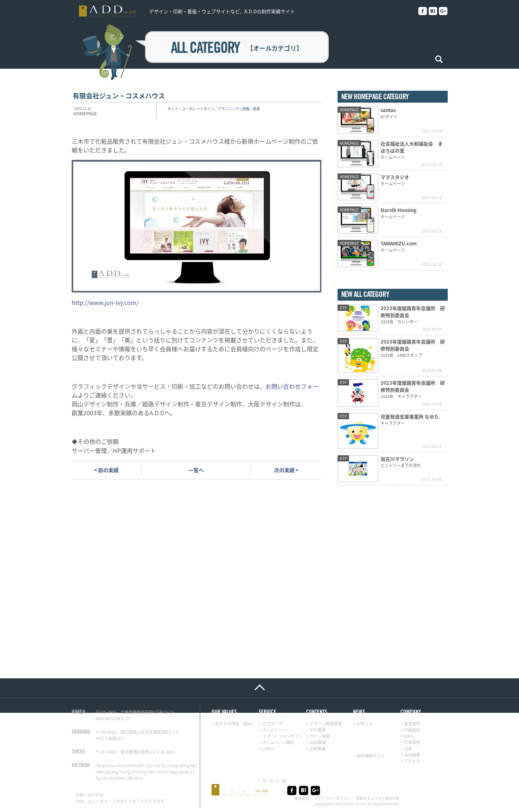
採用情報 (302, 798)
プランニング (228, 109)
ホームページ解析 (278, 742)
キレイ (173, 109)
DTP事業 (318, 730)
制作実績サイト (371, 756)
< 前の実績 (106, 470)
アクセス (412, 761)
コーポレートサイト (198, 109)
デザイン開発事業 (326, 724)
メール (110, 801)
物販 (246, 109)
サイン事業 (320, 736)
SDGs (409, 736)
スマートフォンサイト (282, 736)
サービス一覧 (274, 781)
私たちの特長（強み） (235, 724)
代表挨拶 (412, 742)
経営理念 (412, 724)
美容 (256, 109)
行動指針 (412, 730)
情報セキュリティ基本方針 (378, 798)
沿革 (408, 749)
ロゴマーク (272, 724)
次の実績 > (286, 470)
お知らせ (365, 724)
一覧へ (196, 470)
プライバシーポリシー (332, 798)
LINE (80, 801)
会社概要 (412, 755)
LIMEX (268, 749)
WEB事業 (318, 742)
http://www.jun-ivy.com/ (105, 302)
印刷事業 (318, 749)
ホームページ (274, 730)
